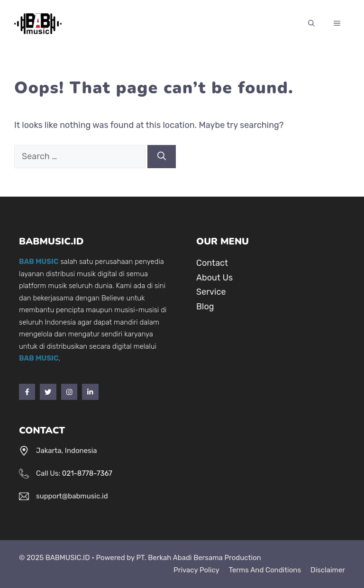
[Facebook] (27, 392)
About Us (214, 278)
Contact (212, 263)
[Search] (162, 157)
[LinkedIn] (90, 392)
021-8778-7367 (87, 473)
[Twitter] (48, 392)
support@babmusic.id (72, 496)
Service (211, 292)
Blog (205, 307)
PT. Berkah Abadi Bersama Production (198, 558)
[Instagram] (69, 392)
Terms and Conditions (265, 570)
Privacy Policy (196, 570)
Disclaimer (328, 570)
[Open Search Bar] (311, 24)
